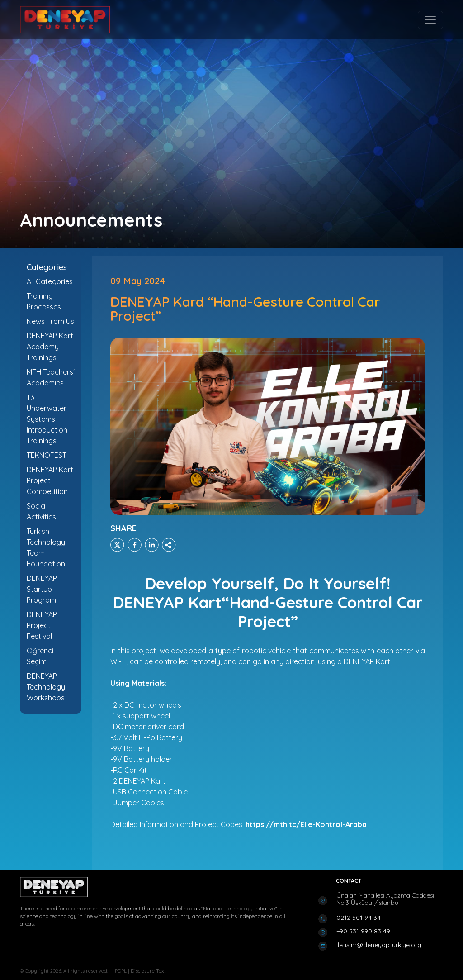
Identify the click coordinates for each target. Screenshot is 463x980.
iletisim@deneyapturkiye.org (379, 945)
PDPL (121, 971)
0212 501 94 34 (359, 918)
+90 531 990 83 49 (363, 931)
